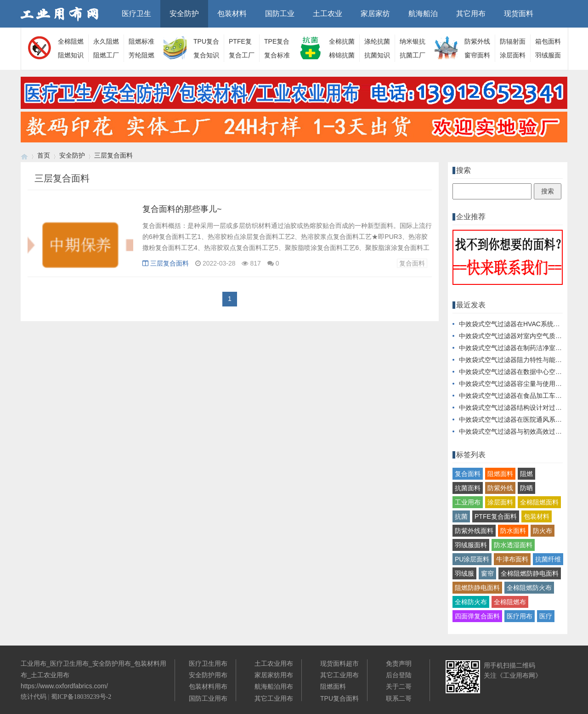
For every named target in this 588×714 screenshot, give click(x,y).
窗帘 (487, 573)
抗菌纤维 (548, 559)
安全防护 (184, 14)
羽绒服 (464, 573)
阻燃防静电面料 (477, 588)
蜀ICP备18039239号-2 (81, 697)
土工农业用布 (274, 663)
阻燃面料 (500, 474)
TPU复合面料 (339, 698)
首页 (44, 155)
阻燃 (526, 474)
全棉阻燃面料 (539, 502)
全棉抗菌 (342, 41)
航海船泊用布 (274, 686)
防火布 (543, 531)
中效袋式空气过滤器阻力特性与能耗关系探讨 (523, 360)
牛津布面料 (512, 559)
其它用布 (471, 14)
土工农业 (328, 14)
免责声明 (399, 663)
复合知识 (206, 55)
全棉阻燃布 (510, 602)
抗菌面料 (468, 488)
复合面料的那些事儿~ (182, 209)
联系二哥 (399, 698)
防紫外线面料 (474, 531)
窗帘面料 (477, 55)
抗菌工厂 (413, 55)
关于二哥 (399, 686)
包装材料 (232, 14)
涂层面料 (513, 55)
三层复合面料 (113, 155)
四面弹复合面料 (477, 616)
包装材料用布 (208, 686)
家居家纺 (375, 14)
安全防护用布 (208, 675)
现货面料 (519, 14)
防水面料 (513, 531)
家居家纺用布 (274, 675)
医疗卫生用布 (208, 663)
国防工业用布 (208, 698)
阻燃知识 (71, 55)
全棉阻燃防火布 (529, 588)
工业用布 (468, 502)
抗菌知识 (377, 55)
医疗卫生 (136, 14)
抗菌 (461, 516)
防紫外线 (500, 488)
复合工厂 (242, 55)
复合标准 (277, 55)
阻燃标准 (141, 41)
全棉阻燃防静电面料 (530, 573)
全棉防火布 (471, 602)
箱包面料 (548, 41)
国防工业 (280, 14)
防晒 (526, 488)
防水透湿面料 (513, 545)
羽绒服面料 (471, 545)
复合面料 (412, 263)
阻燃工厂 (106, 55)
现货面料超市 (339, 663)
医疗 (546, 616)
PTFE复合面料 (496, 516)
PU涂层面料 (472, 559)
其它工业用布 (274, 698)
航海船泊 (423, 14)
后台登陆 (399, 675)
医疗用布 (520, 616)
